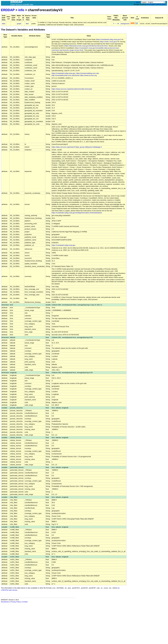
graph (19, 24)
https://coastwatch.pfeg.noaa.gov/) (109, 39)
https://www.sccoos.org (88, 75)
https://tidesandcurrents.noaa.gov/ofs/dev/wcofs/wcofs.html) (86, 46)
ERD (164, 4)
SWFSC (159, 4)
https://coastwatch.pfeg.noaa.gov (64, 73)
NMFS (153, 4)
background (125, 24)
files (27, 24)
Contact (25, 602)
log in (138, 2)
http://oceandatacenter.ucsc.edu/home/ (66, 75)
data (4, 24)
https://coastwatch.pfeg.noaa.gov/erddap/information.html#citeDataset (77, 213)
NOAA (149, 4)
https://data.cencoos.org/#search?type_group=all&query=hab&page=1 (77, 147)
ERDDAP (8, 10)
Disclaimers (5, 602)
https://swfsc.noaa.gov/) (109, 42)
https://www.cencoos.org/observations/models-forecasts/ (72, 89)
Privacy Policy (16, 602)
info (21, 10)
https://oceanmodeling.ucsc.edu (88, 73)
